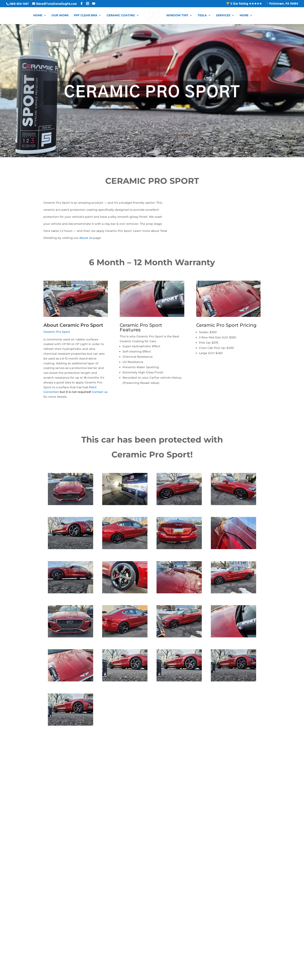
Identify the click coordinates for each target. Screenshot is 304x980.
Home (39, 15)
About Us (86, 238)
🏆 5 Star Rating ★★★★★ (244, 4)
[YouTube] (94, 4)
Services (222, 15)
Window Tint (176, 15)
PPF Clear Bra (87, 15)
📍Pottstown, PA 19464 (282, 4)
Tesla (201, 15)
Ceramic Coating (122, 15)
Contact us (100, 392)
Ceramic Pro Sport (57, 332)
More (243, 15)
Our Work (61, 15)
